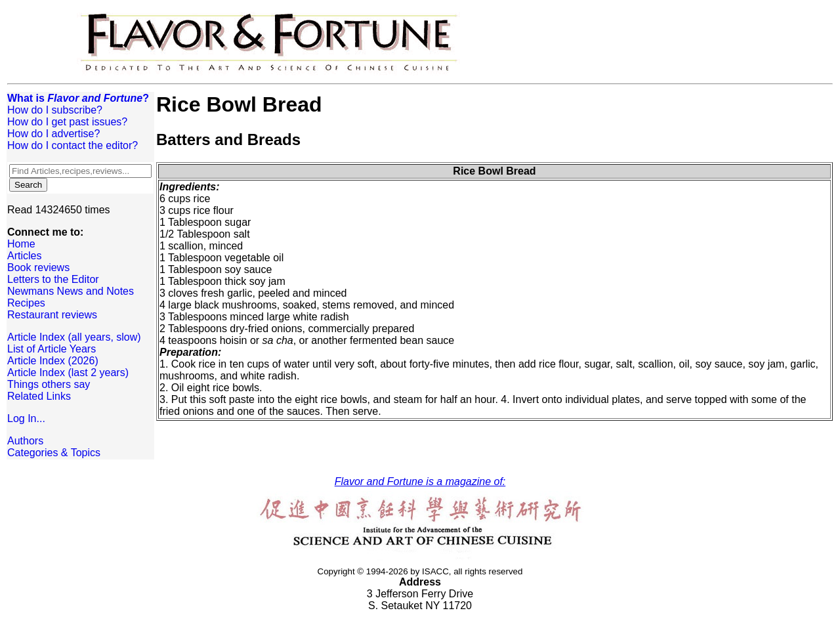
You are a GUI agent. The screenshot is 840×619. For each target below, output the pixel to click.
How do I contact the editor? (73, 145)
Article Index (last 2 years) (68, 373)
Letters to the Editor (53, 279)
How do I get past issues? (67, 122)
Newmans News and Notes (71, 291)
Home (21, 244)
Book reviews (38, 267)
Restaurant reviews (52, 315)
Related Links (39, 396)
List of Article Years (52, 349)
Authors (25, 441)
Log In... (26, 418)
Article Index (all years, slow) (74, 337)
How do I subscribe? (55, 110)
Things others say (49, 384)
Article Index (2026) (53, 361)
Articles (24, 256)
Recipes (26, 303)
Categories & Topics (54, 453)
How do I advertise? (53, 134)
